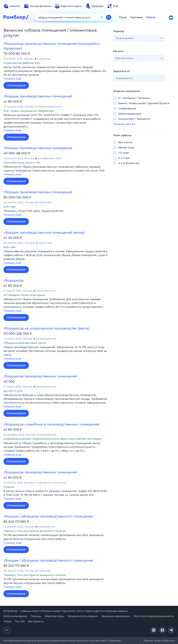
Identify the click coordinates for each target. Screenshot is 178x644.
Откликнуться (16, 85)
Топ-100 (20, 621)
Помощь (36, 616)
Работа (151, 17)
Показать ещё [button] (12, 79)
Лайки (7, 621)
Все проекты (36, 621)
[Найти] (109, 17)
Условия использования (83, 616)
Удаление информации (116, 616)
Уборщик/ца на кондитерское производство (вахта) (46, 328)
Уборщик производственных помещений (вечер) (44, 233)
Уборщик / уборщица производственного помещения (48, 516)
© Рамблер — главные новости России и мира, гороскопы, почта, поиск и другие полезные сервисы (66, 611)
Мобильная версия (15, 616)
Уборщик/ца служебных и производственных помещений (51, 424)
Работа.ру (169, 641)
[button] (56, 73)
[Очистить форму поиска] (102, 17)
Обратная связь (54, 616)
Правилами (115, 641)
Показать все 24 (124, 124)
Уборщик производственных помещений (38, 96)
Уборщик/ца (14, 281)
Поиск (123, 17)
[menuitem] (12, 6)
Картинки (137, 17)
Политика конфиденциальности (154, 616)
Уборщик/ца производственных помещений (40, 376)
